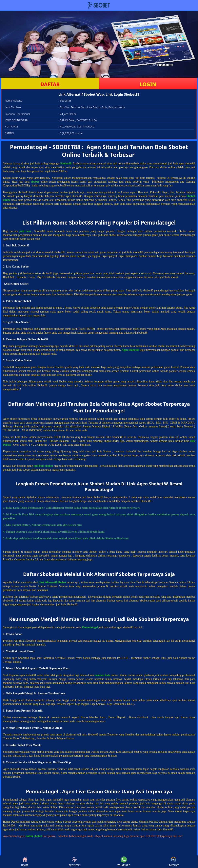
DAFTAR (50, 84)
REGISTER (74, 862)
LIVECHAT (173, 862)
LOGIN (148, 84)
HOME (25, 862)
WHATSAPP (124, 862)
